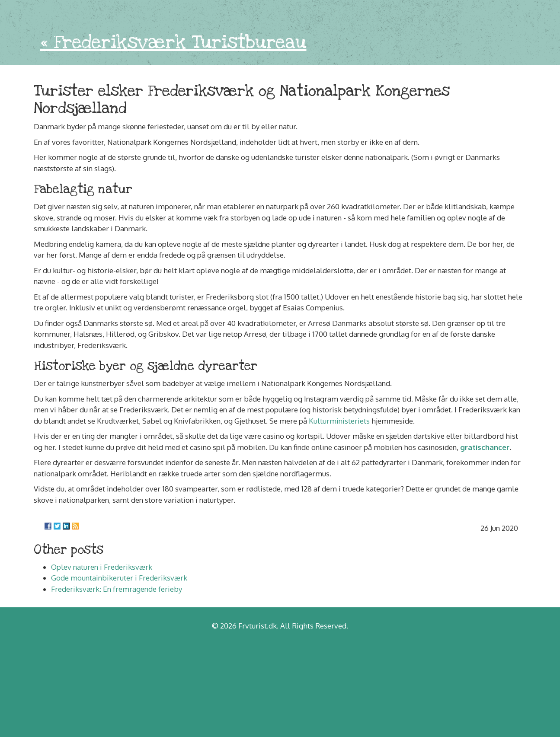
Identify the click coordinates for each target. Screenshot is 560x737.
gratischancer (485, 447)
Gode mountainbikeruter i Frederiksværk (119, 578)
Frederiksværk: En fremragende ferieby (117, 589)
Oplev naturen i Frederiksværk (102, 567)
